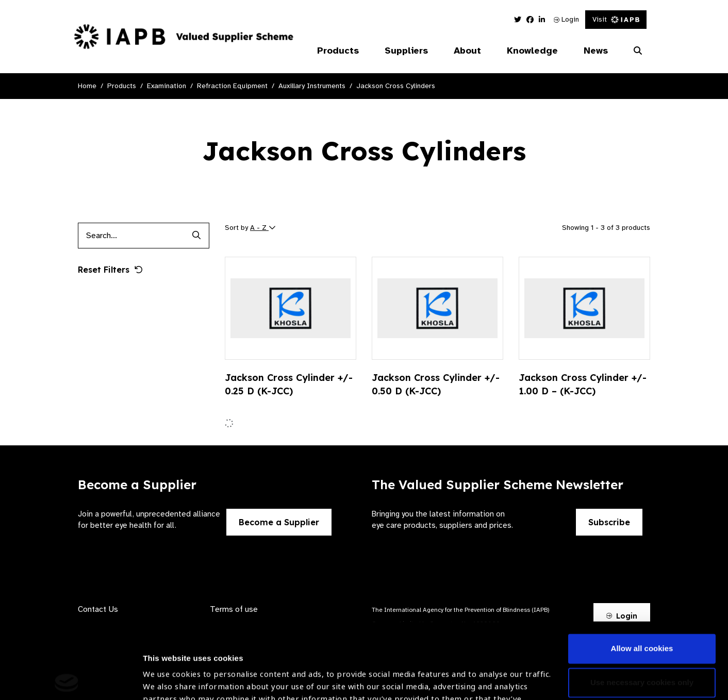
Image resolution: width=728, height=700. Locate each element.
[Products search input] (131, 236)
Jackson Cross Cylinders (396, 86)
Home (87, 86)
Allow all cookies (642, 573)
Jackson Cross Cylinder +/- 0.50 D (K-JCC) (436, 384)
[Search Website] (638, 51)
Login (566, 19)
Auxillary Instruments (312, 86)
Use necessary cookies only (642, 606)
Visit (616, 19)
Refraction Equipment (232, 86)
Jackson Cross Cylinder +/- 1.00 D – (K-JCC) (583, 384)
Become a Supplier (279, 522)
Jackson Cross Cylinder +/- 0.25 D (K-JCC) (289, 384)
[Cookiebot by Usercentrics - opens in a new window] (67, 680)
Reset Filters (110, 270)
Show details (167, 669)
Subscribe (609, 522)
